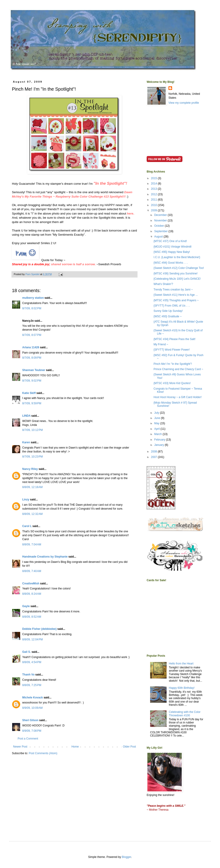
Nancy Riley (30, 469)
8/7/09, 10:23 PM (33, 457)
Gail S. (26, 652)
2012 (154, 194)
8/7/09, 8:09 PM (32, 358)
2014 (154, 184)
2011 (154, 200)
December (161, 215)
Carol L (27, 526)
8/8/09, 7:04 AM (32, 544)
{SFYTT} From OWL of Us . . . (172, 306)
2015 (154, 178)
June (158, 418)
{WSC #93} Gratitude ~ (168, 316)
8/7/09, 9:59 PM (32, 403)
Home (75, 747)
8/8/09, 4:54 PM (32, 662)
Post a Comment (28, 739)
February (160, 440)
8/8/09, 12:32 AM (32, 514)
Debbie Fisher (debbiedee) (39, 629)
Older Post (129, 747)
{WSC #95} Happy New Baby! (172, 252)
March (158, 434)
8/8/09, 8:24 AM (32, 594)
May (157, 423)
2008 (154, 452)
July (157, 413)
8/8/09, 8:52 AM (32, 617)
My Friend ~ (161, 344)
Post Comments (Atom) (43, 753)
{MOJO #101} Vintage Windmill (172, 247)
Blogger (126, 857)
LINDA (26, 416)
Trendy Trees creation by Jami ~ (173, 290)
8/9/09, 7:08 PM (32, 731)
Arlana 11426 (31, 347)
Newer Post (20, 747)
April (157, 429)
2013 (154, 189)
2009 (154, 210)
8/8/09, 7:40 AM (32, 571)
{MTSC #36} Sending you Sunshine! (176, 274)
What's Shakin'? (163, 284)
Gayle (26, 606)
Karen (26, 442)
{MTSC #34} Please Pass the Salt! (175, 339)
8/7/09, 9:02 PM (32, 381)
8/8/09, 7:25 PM (32, 685)
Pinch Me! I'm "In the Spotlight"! (173, 364)
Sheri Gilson (30, 720)
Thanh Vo (28, 675)
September (161, 231)
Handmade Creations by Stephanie (45, 557)
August (159, 237)
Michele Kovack (33, 698)
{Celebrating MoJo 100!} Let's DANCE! (177, 279)
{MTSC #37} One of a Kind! (170, 241)
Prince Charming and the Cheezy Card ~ (178, 369)
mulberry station (33, 298)
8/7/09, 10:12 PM (33, 430)
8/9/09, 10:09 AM (32, 708)
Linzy (26, 500)
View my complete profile (184, 103)
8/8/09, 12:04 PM (33, 639)
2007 (154, 457)
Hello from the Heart (181, 664)
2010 (154, 205)
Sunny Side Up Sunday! (168, 311)
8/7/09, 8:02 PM (32, 308)
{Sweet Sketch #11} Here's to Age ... (176, 295)
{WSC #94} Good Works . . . (171, 263)
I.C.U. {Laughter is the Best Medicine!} (177, 257)
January (159, 445)
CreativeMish (31, 583)
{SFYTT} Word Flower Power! (172, 350)
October (159, 226)
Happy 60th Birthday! (182, 688)
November (161, 220)
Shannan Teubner (34, 370)
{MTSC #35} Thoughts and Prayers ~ (176, 300)
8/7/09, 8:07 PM (32, 335)
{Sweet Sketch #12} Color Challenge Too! (179, 268)
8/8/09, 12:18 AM (32, 487)
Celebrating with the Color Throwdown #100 (185, 714)
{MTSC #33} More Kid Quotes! (172, 383)
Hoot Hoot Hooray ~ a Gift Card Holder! (178, 397)
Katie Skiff (29, 393)
